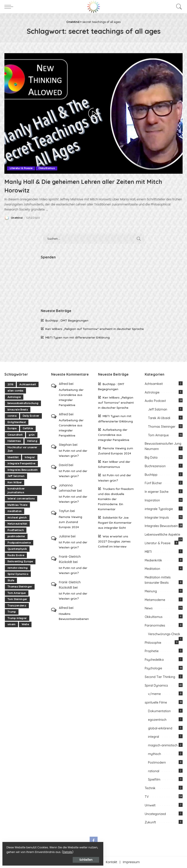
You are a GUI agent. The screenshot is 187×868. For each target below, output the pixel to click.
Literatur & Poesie (21, 168)
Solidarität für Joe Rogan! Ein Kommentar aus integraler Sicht (115, 522)
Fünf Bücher (153, 483)
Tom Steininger (17, 599)
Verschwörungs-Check (164, 634)
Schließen (52, 858)
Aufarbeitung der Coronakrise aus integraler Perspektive (71, 397)
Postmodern (157, 762)
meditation (15, 511)
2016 (10, 384)
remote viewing (18, 568)
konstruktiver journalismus (16, 490)
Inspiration (152, 500)
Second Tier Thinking (160, 677)
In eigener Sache (157, 492)
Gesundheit (15, 435)
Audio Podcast (155, 401)
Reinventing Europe (20, 561)
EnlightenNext (17, 422)
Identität (13, 457)
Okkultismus (47, 168)
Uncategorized (155, 814)
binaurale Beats (18, 409)
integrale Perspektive (21, 463)
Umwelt (150, 805)
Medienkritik (153, 560)
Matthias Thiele (17, 505)
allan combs (15, 391)
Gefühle (28, 428)
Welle (25, 624)
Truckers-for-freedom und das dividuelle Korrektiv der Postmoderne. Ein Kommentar (116, 499)
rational (154, 771)
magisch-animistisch (163, 745)
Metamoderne (155, 600)
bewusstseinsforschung (23, 403)
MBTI (148, 552)
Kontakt (111, 862)
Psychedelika (154, 660)
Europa (12, 428)
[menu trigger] (10, 7)
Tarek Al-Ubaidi (159, 418)
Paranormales (155, 625)
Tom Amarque (17, 593)
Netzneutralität (17, 524)
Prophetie (152, 651)
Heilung (32, 441)
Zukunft (150, 822)
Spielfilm (154, 780)
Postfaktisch (16, 530)
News (149, 608)
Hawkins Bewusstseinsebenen (74, 616)
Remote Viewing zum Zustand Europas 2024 (70, 522)
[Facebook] (94, 841)
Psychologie (153, 668)
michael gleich (17, 517)
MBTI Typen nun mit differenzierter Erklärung (78, 337)
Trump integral (17, 618)
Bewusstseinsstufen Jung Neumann (163, 446)
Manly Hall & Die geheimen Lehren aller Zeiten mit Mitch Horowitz (88, 185)
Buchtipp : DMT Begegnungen (67, 320)
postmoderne (16, 536)
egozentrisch (157, 719)
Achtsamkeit (28, 384)
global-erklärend (160, 728)
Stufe (11, 580)
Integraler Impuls (157, 517)
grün (32, 435)
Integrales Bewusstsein (23, 470)
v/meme (154, 694)
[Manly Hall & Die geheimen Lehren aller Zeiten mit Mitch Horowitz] (93, 114)
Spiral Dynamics (18, 574)
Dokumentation (159, 711)
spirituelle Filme (156, 702)
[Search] (178, 7)
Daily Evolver (31, 416)
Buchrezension (155, 466)
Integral (30, 457)
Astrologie (14, 397)
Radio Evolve (16, 555)
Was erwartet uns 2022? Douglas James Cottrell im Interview (114, 541)
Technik (150, 788)
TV (147, 796)
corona (12, 416)
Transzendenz (17, 605)
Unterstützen (91, 862)
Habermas (14, 441)
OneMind (17, 218)
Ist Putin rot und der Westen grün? (73, 453)
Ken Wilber (15, 482)
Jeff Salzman (16, 476)
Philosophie (153, 642)
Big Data (151, 458)
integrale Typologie (159, 509)
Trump (12, 612)
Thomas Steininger (20, 587)
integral (154, 737)
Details (49, 851)
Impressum (131, 862)
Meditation (152, 569)
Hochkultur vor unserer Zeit (22, 449)
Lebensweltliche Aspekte (162, 535)
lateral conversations (21, 499)
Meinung (151, 591)
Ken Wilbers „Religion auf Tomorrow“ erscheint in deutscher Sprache (95, 329)
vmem (11, 624)
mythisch (155, 754)
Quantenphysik (17, 549)
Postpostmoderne (19, 542)
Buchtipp (151, 474)
